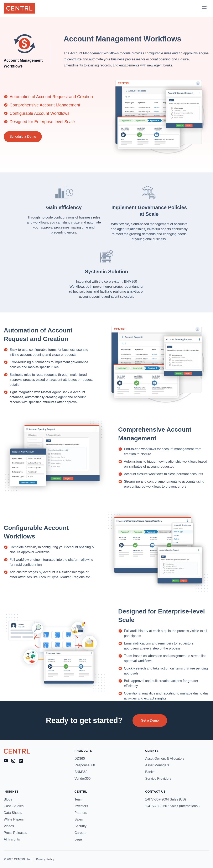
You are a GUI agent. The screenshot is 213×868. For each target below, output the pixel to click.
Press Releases (15, 833)
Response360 (85, 765)
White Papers (14, 819)
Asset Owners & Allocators (165, 759)
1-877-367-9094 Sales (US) (166, 799)
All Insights (12, 839)
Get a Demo (150, 720)
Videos (9, 826)
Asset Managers (157, 765)
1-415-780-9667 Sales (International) (172, 806)
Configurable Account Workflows (40, 113)
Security (80, 826)
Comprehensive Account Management (45, 105)
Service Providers (158, 779)
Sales (79, 819)
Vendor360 (82, 779)
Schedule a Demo (23, 137)
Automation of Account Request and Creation (51, 97)
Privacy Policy (45, 859)
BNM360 (81, 772)
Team (79, 799)
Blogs (8, 799)
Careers (80, 833)
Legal (79, 839)
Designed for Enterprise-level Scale (42, 122)
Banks (150, 772)
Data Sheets (13, 813)
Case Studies (14, 806)
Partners (81, 813)
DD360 (80, 759)
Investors (81, 806)
